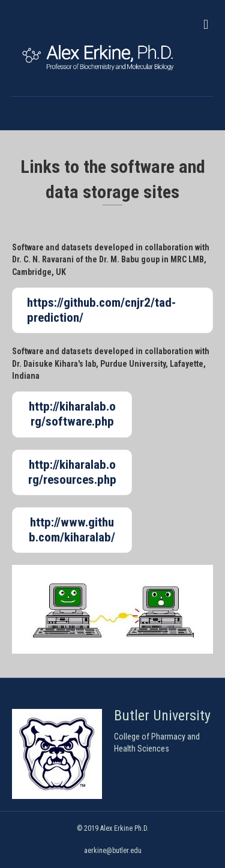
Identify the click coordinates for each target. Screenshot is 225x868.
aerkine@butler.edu (113, 851)
